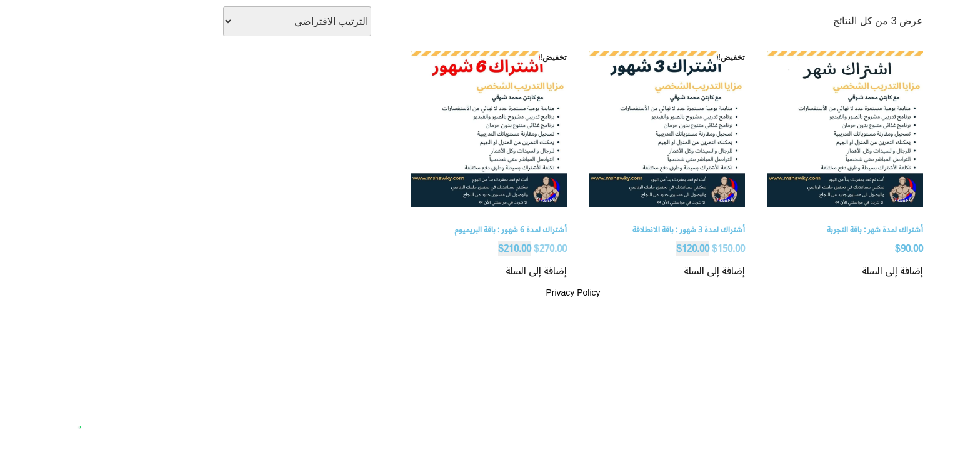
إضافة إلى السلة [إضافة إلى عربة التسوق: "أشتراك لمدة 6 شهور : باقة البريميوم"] (453, 271)
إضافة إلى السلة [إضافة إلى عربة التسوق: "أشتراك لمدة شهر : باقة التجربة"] (809, 271)
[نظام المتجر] (214, 21)
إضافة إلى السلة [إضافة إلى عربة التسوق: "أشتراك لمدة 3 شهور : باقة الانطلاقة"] (631, 271)
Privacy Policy (490, 292)
